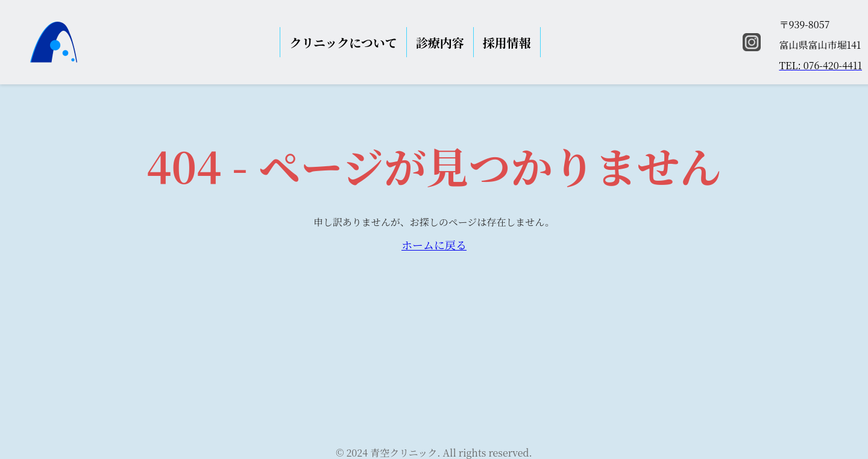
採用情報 (507, 42)
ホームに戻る (434, 245)
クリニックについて (343, 42)
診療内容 (440, 42)
